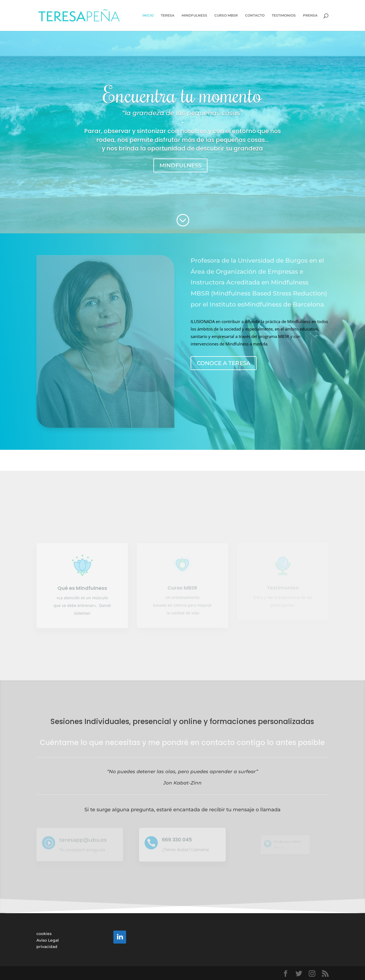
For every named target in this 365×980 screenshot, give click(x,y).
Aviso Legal (48, 940)
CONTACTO (255, 15)
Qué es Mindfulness (82, 588)
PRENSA (310, 15)
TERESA (168, 15)
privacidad (47, 947)
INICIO (148, 15)
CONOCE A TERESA (224, 363)
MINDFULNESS (194, 15)
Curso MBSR (182, 588)
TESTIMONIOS (284, 15)
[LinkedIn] (120, 937)
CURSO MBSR (226, 15)
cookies (44, 934)
